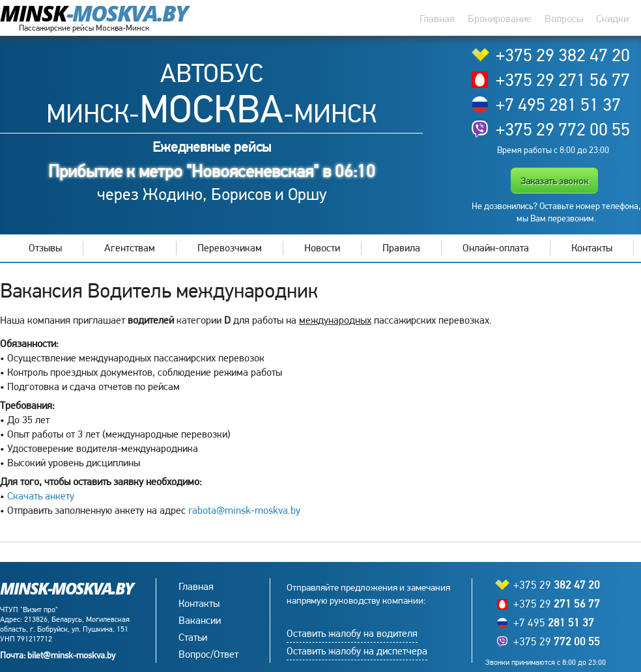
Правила (401, 248)
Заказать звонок (554, 181)
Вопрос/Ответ (208, 654)
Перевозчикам (230, 248)
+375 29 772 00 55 (563, 129)
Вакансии (200, 620)
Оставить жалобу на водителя (352, 633)
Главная (437, 19)
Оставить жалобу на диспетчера (357, 651)
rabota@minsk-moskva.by (244, 510)
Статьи (193, 637)
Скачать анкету (41, 496)
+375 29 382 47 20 (563, 55)
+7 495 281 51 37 (558, 104)
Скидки (612, 19)
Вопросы (564, 19)
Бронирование (500, 19)
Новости (322, 248)
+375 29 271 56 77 (563, 79)
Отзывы (45, 248)
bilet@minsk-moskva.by (71, 655)
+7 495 (554, 623)
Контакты (592, 248)
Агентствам (130, 248)
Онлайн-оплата (496, 248)
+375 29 (557, 585)
